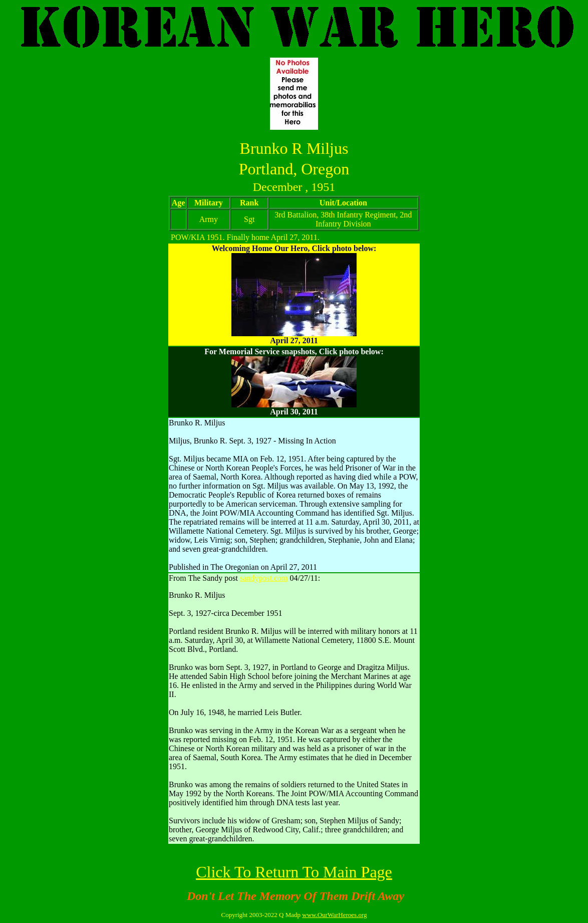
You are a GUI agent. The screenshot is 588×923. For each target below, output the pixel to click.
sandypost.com (264, 578)
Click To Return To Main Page (294, 872)
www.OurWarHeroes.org (334, 915)
